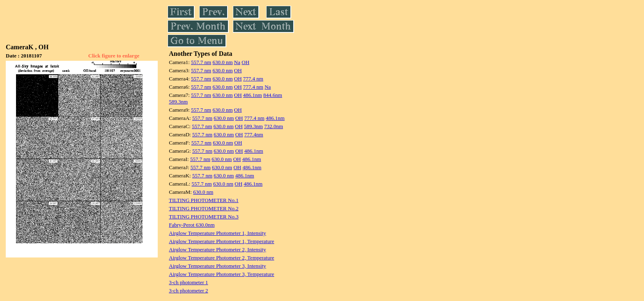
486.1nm (253, 95)
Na (237, 62)
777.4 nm (253, 79)
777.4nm (254, 134)
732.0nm (274, 126)
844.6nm (273, 95)
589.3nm (178, 102)
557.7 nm (201, 62)
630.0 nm (222, 62)
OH (245, 62)
